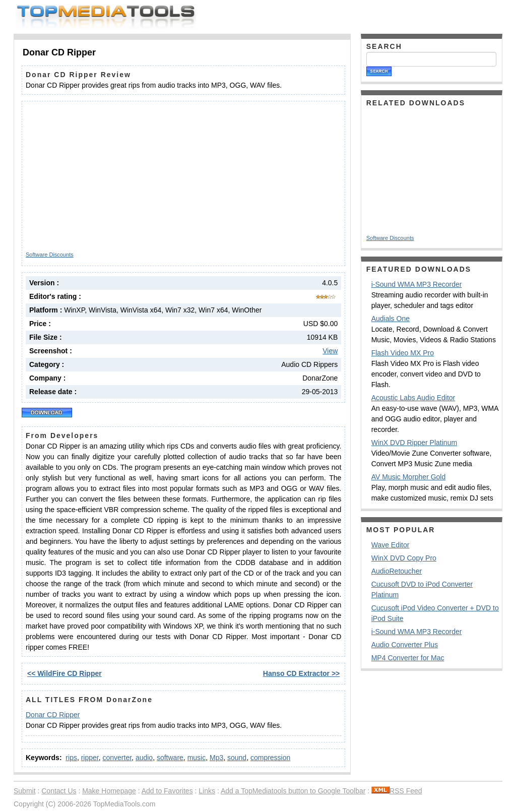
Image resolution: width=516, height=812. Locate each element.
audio (144, 758)
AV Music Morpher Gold (409, 477)
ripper (90, 758)
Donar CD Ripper (53, 715)
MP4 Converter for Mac (408, 658)
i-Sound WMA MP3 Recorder (417, 284)
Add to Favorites (167, 791)
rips (71, 758)
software (170, 758)
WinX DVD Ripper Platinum (414, 443)
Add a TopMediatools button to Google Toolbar (293, 791)
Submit (25, 791)
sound (237, 758)
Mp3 (216, 758)
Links (207, 791)
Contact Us (59, 791)
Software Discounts (50, 255)
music (197, 758)
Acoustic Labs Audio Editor (413, 398)
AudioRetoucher (397, 571)
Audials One (391, 319)
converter (117, 758)
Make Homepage (109, 791)
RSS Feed (397, 791)
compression (270, 758)
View (330, 351)
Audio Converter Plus (405, 645)
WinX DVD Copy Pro (404, 558)
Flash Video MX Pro (403, 353)
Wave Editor (391, 545)
